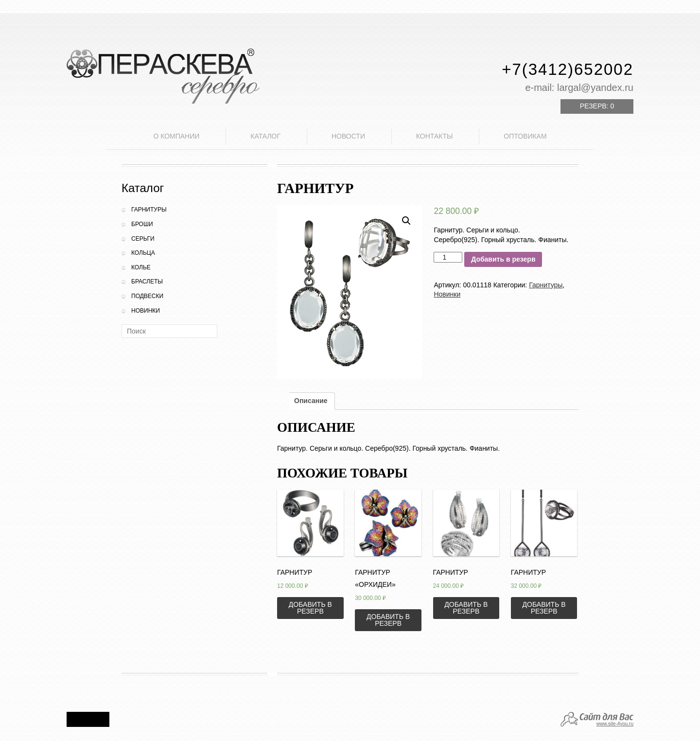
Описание (311, 401)
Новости (348, 136)
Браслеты (147, 282)
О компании (176, 136)
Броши (142, 224)
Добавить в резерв (503, 259)
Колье (141, 267)
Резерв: (597, 106)
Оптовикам (525, 136)
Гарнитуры (149, 210)
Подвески (147, 296)
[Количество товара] (448, 257)
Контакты (435, 136)
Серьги (143, 239)
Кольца (143, 253)
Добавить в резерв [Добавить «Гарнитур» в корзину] (310, 608)
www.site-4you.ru (615, 724)
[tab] (311, 401)
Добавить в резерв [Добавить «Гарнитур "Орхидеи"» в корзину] (388, 620)
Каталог (265, 136)
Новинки (146, 311)
